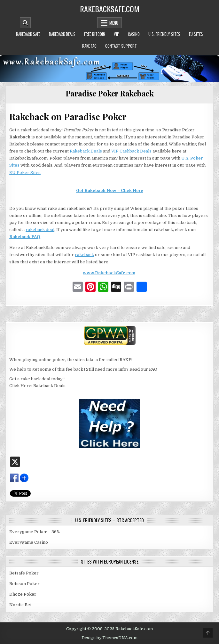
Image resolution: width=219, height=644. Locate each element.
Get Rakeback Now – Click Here (110, 190)
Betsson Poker (24, 584)
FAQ (153, 369)
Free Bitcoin (95, 34)
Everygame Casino (29, 542)
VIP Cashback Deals (131, 151)
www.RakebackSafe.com (109, 273)
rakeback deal (40, 230)
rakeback (84, 255)
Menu (114, 23)
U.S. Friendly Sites (164, 34)
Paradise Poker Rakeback (110, 93)
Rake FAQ (89, 46)
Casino (134, 34)
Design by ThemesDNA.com (109, 638)
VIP (117, 34)
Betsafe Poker (24, 573)
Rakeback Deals (62, 34)
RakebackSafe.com (110, 9)
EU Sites (196, 34)
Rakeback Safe (28, 34)
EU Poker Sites (25, 173)
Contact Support (121, 46)
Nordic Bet (20, 605)
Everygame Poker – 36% (35, 532)
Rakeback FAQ (25, 237)
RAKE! (126, 360)
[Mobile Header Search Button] (25, 23)
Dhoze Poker (23, 594)
